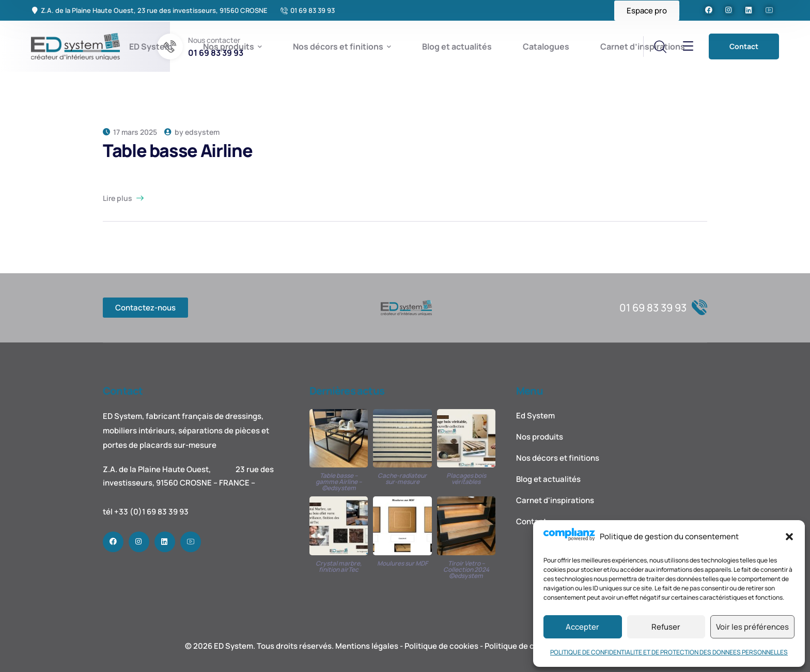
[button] (789, 537)
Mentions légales (367, 646)
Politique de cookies (441, 646)
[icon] (709, 10)
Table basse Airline (177, 150)
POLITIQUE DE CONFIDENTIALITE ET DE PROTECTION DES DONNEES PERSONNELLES (669, 652)
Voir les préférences (752, 627)
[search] (660, 47)
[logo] (76, 45)
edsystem (202, 132)
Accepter (582, 627)
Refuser (666, 627)
